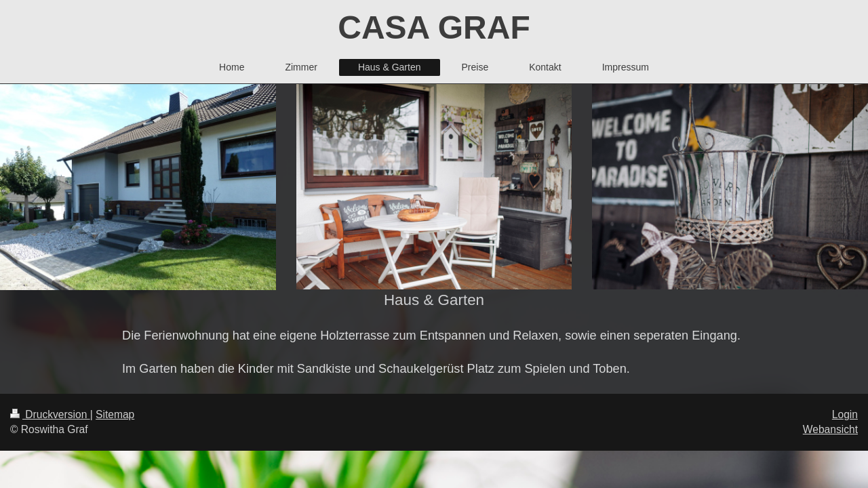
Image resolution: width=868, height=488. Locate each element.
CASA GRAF (434, 27)
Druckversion (50, 414)
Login (845, 414)
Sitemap (115, 414)
